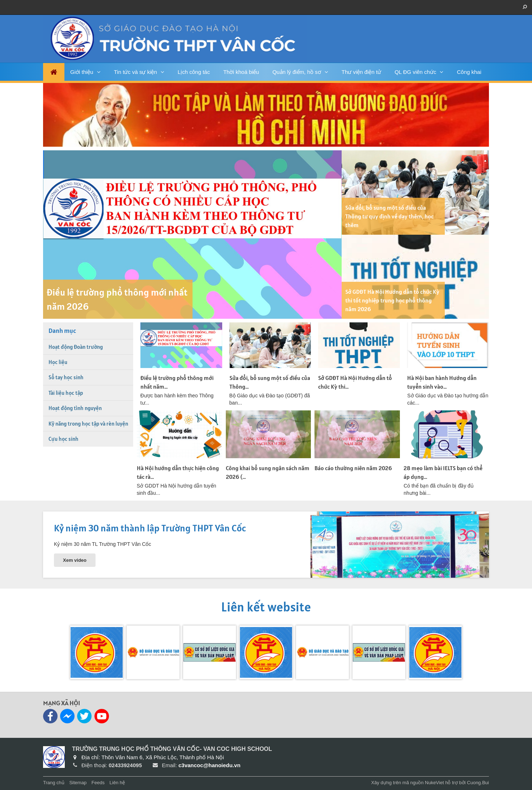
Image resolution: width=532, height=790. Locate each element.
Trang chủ (54, 783)
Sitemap (78, 783)
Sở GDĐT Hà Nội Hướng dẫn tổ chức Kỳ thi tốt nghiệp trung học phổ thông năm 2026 (392, 300)
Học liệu (58, 362)
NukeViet (434, 783)
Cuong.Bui (478, 783)
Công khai (469, 72)
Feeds (98, 783)
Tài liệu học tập (66, 393)
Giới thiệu (82, 72)
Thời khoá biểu (241, 72)
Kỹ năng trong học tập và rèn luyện (88, 424)
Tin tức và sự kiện (136, 72)
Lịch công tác (194, 72)
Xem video (75, 560)
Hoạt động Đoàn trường (76, 347)
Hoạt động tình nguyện (75, 408)
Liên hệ (117, 783)
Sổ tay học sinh (66, 377)
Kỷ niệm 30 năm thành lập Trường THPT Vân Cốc (150, 528)
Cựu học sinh (64, 439)
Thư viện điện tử (361, 72)
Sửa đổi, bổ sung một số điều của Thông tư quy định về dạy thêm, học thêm (389, 216)
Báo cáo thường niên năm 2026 (353, 468)
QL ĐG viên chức (415, 72)
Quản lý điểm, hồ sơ (297, 72)
